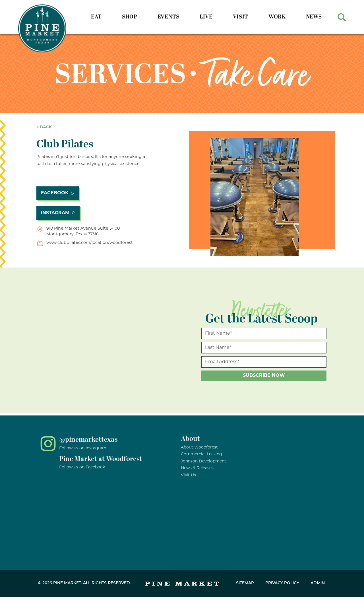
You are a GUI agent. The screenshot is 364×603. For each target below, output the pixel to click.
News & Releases (197, 468)
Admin (318, 583)
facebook (55, 193)
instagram (55, 213)
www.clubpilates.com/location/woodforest (90, 243)
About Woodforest (199, 447)
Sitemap (245, 583)
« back (44, 127)
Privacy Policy (282, 583)
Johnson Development (203, 461)
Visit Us (188, 475)
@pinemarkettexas (88, 440)
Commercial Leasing (201, 454)
